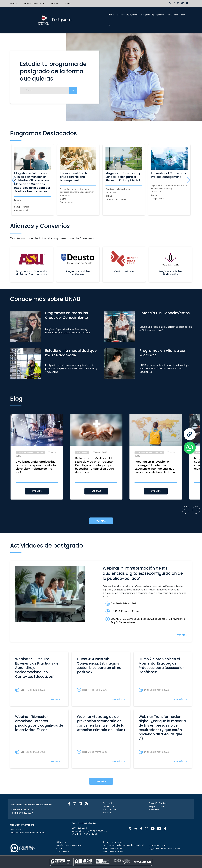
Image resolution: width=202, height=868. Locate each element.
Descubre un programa (127, 15)
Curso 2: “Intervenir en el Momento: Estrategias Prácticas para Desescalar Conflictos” (161, 666)
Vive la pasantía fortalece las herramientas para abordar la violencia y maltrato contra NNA (36, 467)
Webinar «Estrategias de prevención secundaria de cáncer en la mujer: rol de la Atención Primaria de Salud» (101, 723)
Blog (183, 15)
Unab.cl (14, 3)
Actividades (173, 15)
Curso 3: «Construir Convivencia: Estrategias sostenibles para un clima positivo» (99, 666)
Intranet (54, 3)
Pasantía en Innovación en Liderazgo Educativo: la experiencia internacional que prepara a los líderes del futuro (155, 467)
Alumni (68, 3)
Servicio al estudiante (34, 3)
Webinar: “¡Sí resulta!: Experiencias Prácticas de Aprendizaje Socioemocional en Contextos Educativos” (37, 668)
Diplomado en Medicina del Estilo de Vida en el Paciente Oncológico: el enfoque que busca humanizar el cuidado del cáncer (94, 465)
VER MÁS (37, 491)
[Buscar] (49, 90)
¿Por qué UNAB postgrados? (152, 15)
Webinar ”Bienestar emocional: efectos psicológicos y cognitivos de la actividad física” (39, 723)
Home (111, 15)
